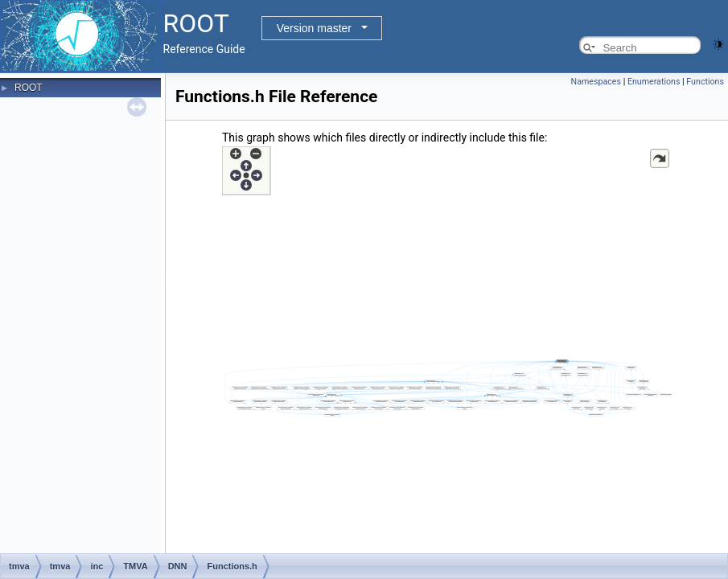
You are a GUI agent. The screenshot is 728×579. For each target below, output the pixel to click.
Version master (314, 28)
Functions (705, 82)
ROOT (29, 88)
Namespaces (596, 82)
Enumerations (654, 82)
